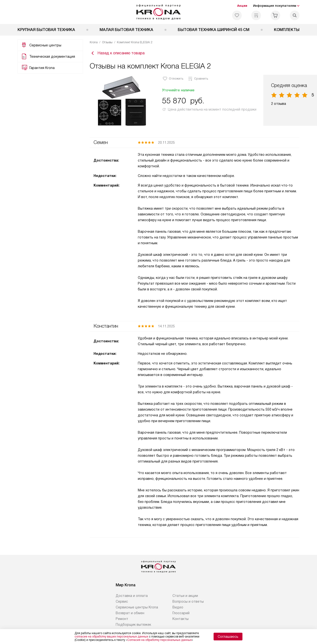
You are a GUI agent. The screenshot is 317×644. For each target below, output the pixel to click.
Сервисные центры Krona (137, 608)
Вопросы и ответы (188, 603)
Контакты (181, 620)
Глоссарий (181, 614)
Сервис (122, 603)
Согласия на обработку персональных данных (159, 640)
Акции (242, 6)
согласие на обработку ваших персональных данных (111, 637)
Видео (178, 608)
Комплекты (287, 30)
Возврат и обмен (130, 614)
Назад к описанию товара (117, 54)
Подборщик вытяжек (133, 626)
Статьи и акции (185, 597)
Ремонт (122, 620)
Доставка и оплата (132, 597)
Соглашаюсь (228, 637)
